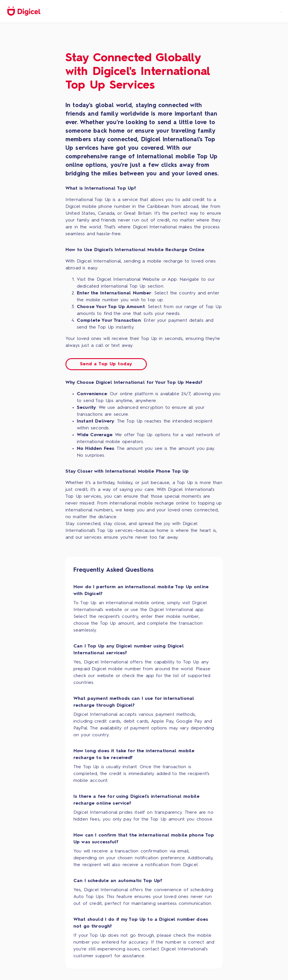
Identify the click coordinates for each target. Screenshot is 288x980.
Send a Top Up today (106, 364)
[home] (24, 11)
